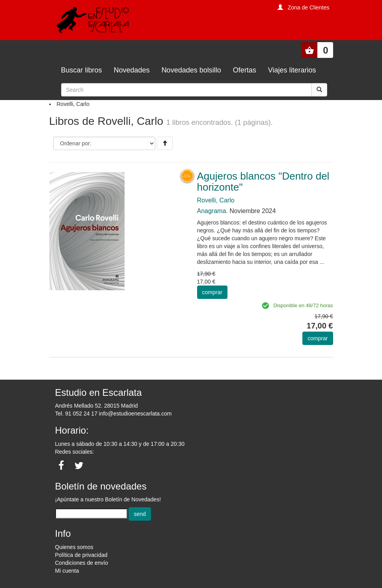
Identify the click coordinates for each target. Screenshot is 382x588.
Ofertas (245, 70)
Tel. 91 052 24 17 (76, 414)
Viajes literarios (292, 70)
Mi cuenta (67, 571)
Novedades (132, 70)
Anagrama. (212, 211)
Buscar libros (82, 70)
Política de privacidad (81, 555)
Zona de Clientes (309, 7)
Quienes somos (74, 547)
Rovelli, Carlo (216, 200)
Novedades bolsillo (191, 70)
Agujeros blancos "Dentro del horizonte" (263, 182)
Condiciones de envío (82, 563)
